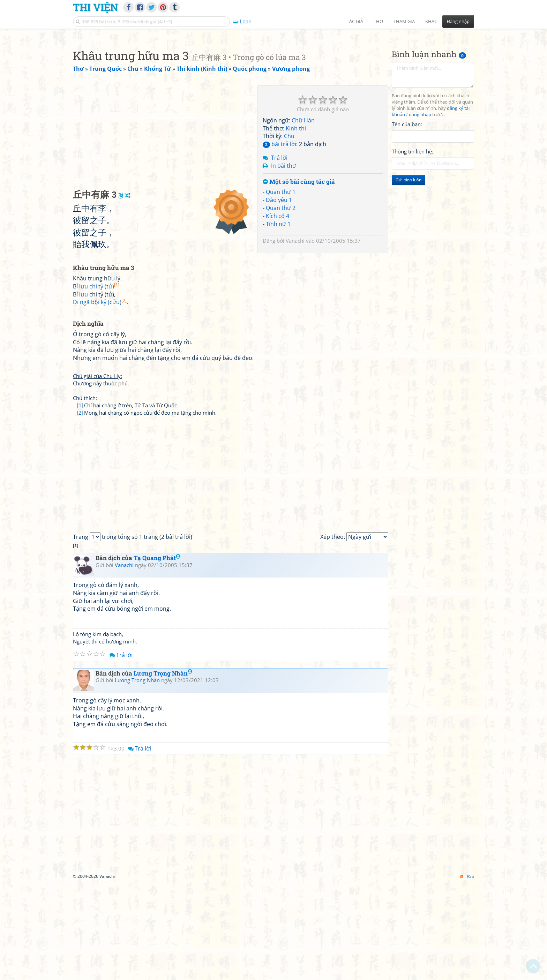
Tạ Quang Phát (157, 655)
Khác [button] (431, 21)
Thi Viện (95, 7)
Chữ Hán (303, 218)
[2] (80, 510)
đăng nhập (420, 212)
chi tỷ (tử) (104, 384)
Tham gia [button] (404, 21)
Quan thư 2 (281, 306)
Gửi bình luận (409, 277)
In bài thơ (283, 263)
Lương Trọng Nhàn (163, 771)
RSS (467, 974)
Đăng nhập (458, 21)
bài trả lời (279, 242)
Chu (289, 234)
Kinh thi (296, 226)
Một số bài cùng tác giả (299, 280)
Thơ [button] (378, 21)
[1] (80, 503)
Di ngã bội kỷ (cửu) (100, 400)
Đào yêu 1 (279, 297)
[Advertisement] (273, 82)
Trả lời (279, 255)
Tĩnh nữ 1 (278, 322)
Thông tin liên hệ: (413, 249)
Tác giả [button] (355, 21)
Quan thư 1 (281, 289)
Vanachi (295, 338)
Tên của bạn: (407, 222)
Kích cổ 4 (278, 314)
